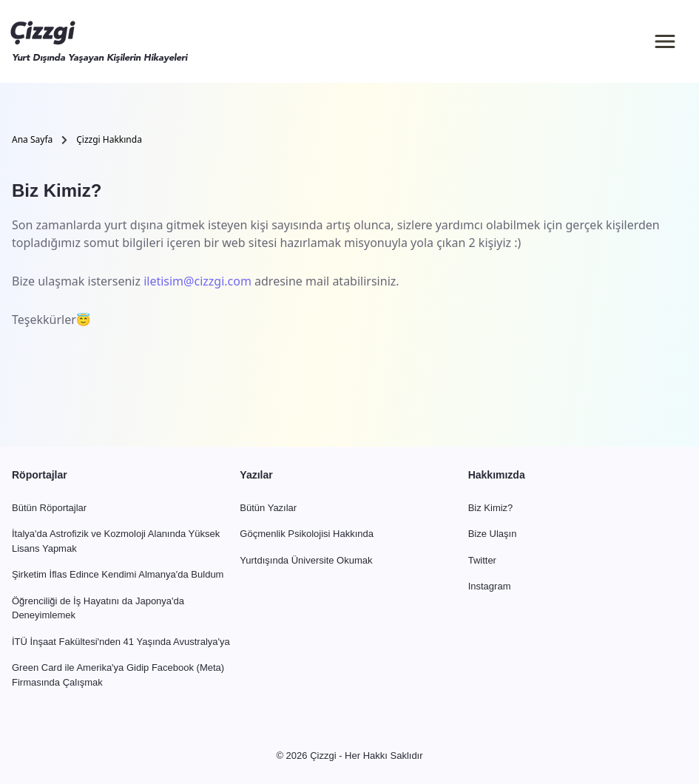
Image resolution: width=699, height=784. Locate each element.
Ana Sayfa (32, 139)
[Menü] (665, 41)
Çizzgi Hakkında (109, 139)
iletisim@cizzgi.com (197, 281)
